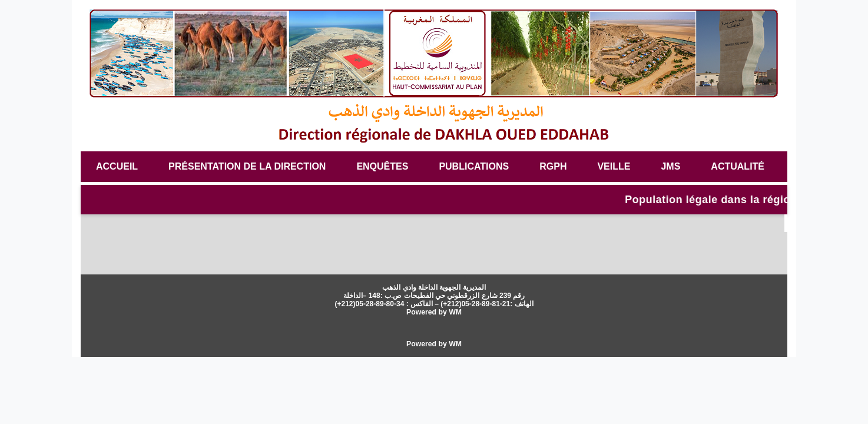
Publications (474, 166)
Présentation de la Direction (247, 166)
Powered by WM (434, 312)
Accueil (117, 166)
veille (614, 166)
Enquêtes (382, 166)
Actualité (738, 166)
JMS (670, 166)
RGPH (553, 166)
